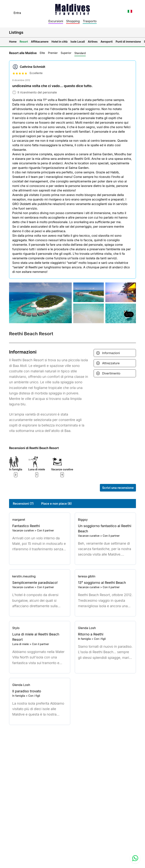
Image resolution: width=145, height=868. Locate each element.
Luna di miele (21, 644)
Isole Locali (78, 42)
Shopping (73, 21)
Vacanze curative (23, 530)
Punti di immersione (128, 42)
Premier (53, 53)
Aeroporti (107, 42)
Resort (24, 42)
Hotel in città (60, 42)
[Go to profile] (40, 520)
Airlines (93, 42)
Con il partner (46, 530)
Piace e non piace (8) (56, 504)
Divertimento (111, 373)
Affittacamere (40, 42)
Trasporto (90, 21)
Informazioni (111, 353)
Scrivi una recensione (118, 488)
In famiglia (84, 639)
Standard (80, 53)
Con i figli (100, 639)
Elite (42, 53)
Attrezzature (111, 363)
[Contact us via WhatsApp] (135, 858)
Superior (66, 53)
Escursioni (56, 21)
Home (13, 42)
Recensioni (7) (23, 504)
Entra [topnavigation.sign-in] (17, 13)
